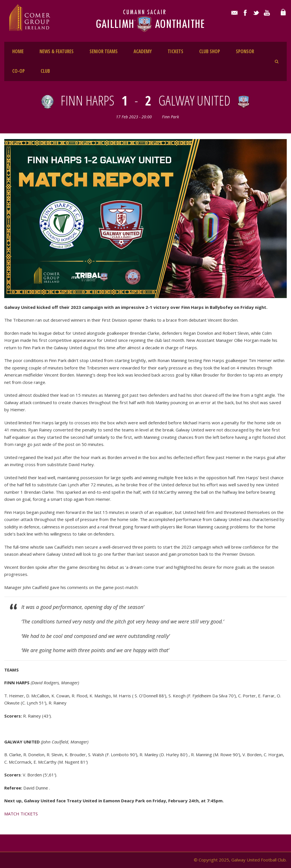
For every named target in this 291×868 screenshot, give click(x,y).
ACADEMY (143, 51)
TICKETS (175, 51)
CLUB (45, 71)
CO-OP (18, 71)
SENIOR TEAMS (104, 51)
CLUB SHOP (210, 51)
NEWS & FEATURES (57, 51)
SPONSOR (245, 51)
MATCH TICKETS (21, 814)
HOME (18, 51)
